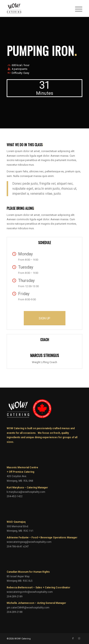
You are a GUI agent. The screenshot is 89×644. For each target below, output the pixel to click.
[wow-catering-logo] (37, 8)
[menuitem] (77, 8)
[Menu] (77, 8)
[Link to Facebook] (73, 639)
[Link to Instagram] (79, 639)
